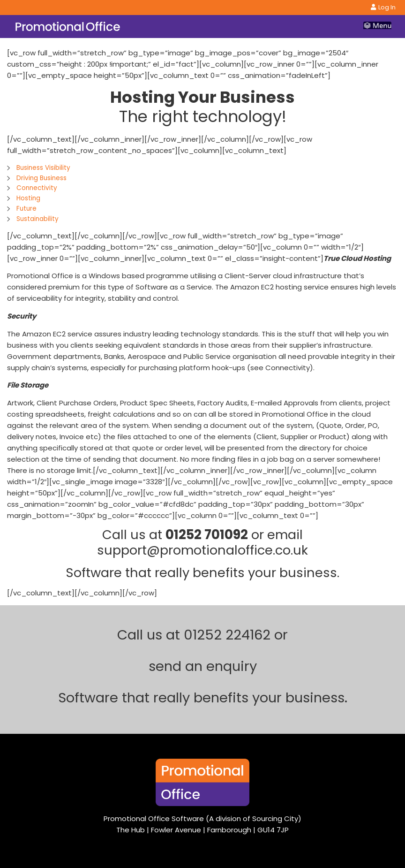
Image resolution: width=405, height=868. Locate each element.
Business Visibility (43, 168)
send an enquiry (203, 666)
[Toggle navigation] (377, 26)
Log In (383, 7)
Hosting (28, 198)
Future (26, 209)
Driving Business (41, 178)
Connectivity (37, 188)
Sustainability (37, 219)
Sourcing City (275, 819)
